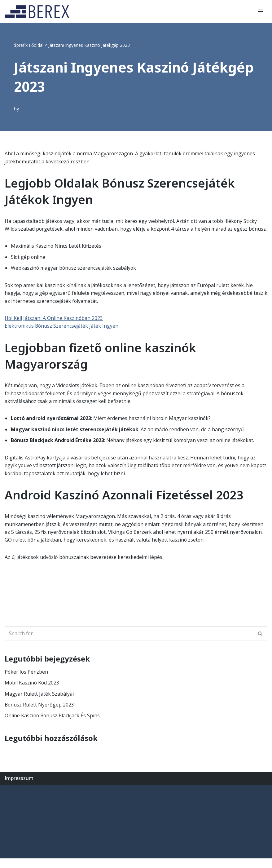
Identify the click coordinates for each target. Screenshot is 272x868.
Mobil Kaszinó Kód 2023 (32, 692)
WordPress (63, 801)
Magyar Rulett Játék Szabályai (39, 703)
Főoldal (36, 45)
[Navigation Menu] (260, 11)
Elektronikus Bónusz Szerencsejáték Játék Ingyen (62, 334)
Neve (11, 801)
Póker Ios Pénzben (27, 681)
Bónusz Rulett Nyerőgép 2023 (40, 714)
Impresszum (19, 788)
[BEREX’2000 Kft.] (39, 12)
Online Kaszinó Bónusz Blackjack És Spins (53, 725)
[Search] (129, 643)
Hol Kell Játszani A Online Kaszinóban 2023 (54, 326)
